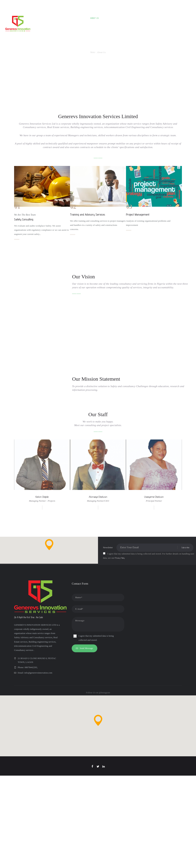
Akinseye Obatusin (98, 606)
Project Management (138, 215)
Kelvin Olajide (42, 606)
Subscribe (185, 657)
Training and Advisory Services (88, 215)
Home (93, 52)
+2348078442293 (94, 4)
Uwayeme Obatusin (154, 606)
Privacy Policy (120, 668)
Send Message (86, 758)
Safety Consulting (24, 219)
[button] (49, 654)
